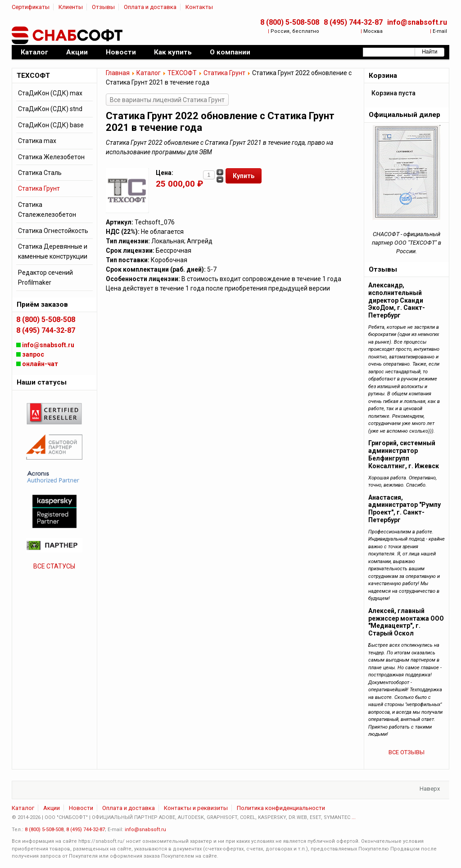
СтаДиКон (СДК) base (51, 125)
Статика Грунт (224, 73)
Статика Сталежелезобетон (47, 210)
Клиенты (71, 7)
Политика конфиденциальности (281, 808)
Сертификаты (31, 7)
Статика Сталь (40, 173)
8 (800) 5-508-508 (290, 22)
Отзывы (103, 7)
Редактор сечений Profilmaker (45, 277)
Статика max (37, 141)
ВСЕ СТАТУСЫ (54, 566)
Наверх (430, 789)
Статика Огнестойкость (53, 231)
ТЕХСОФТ (182, 73)
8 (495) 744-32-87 (353, 22)
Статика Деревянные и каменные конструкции (53, 251)
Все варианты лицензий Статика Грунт (167, 100)
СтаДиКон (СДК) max (50, 93)
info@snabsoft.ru (417, 22)
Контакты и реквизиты (196, 808)
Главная (118, 73)
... (354, 817)
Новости (81, 808)
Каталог (149, 73)
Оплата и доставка (150, 7)
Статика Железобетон (51, 157)
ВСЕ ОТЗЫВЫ (407, 752)
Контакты (199, 7)
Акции (52, 808)
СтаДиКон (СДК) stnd (50, 109)
